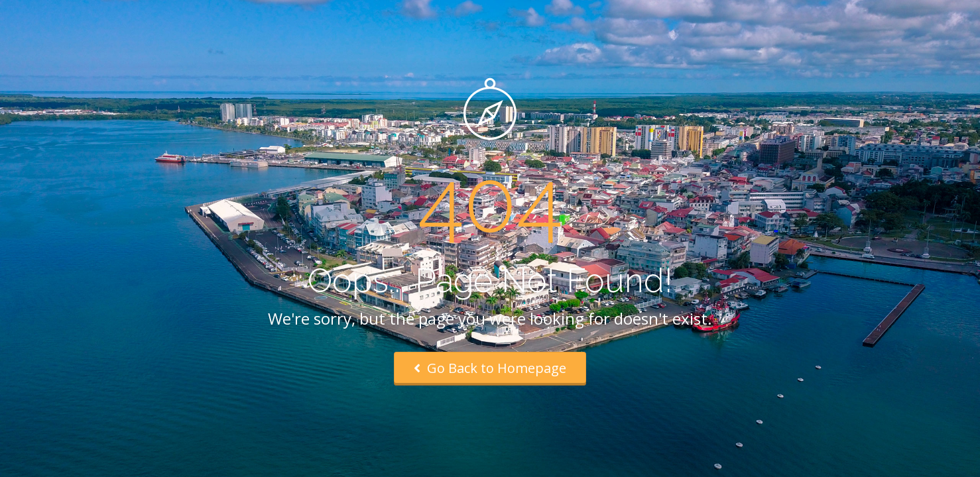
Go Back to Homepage (490, 368)
